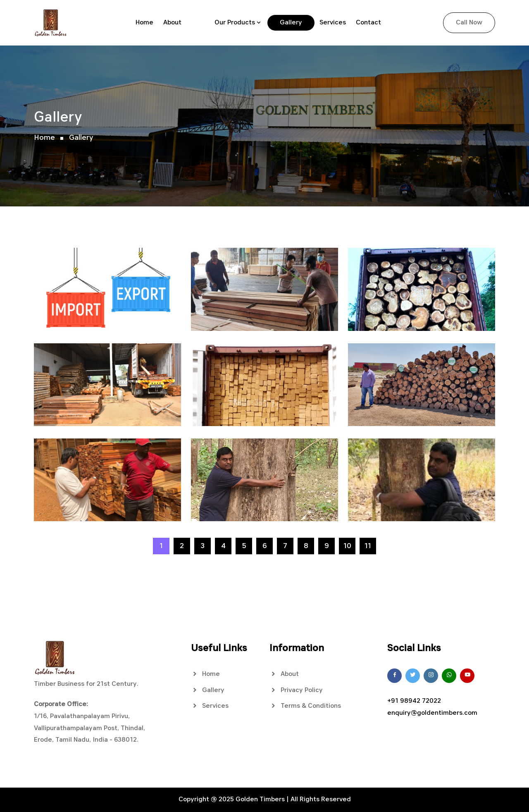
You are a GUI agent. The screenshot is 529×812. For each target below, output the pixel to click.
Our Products (235, 23)
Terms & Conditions (305, 706)
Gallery (291, 23)
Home (144, 23)
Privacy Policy (296, 690)
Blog (198, 23)
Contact (368, 23)
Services (333, 23)
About (172, 23)
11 (368, 546)
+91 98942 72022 (414, 701)
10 (347, 546)
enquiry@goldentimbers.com (432, 713)
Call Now (469, 23)
